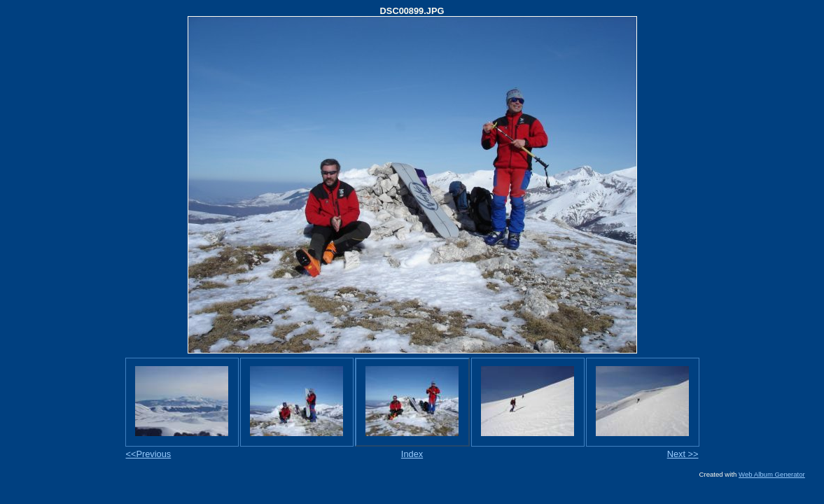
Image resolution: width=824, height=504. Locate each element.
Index (412, 454)
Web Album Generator (772, 474)
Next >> (683, 454)
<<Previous (149, 454)
